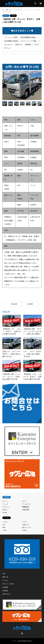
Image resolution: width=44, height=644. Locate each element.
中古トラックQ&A (8, 584)
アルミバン (6, 507)
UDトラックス (27, 527)
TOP (4, 574)
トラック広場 (17, 641)
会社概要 (5, 587)
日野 (13, 16)
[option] (22, 85)
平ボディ (6, 16)
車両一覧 (5, 577)
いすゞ (4, 525)
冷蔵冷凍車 (26, 510)
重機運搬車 (26, 507)
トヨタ (4, 530)
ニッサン (5, 522)
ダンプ (24, 501)
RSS (22, 633)
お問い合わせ (7, 594)
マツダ (24, 522)
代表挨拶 (5, 591)
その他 (4, 513)
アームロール (26, 504)
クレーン (5, 501)
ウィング (5, 504)
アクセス (5, 580)
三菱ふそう (26, 525)
